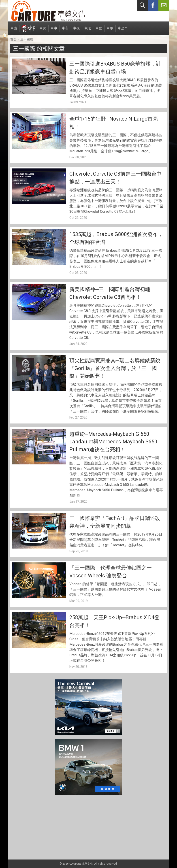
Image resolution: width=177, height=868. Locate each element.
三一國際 (27, 39)
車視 (76, 31)
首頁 (13, 39)
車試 (43, 31)
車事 (54, 31)
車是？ (123, 31)
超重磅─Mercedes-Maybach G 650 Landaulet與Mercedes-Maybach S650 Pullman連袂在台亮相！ (113, 442)
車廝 (14, 31)
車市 (65, 31)
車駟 (110, 31)
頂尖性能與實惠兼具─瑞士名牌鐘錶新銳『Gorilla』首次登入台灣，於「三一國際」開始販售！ (115, 368)
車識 (87, 31)
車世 (99, 31)
